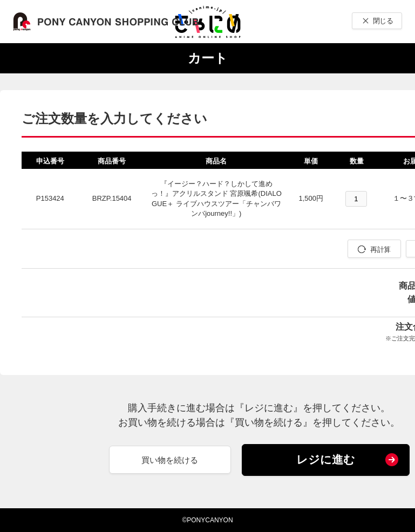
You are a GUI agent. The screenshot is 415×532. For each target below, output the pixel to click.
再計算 (380, 250)
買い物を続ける (170, 460)
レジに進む (326, 459)
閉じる (383, 21)
